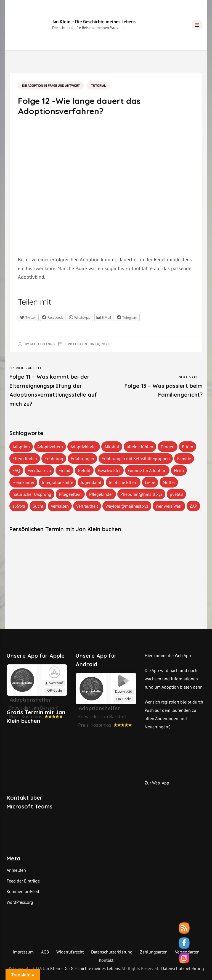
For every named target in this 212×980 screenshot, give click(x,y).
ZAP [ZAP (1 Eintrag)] (193, 506)
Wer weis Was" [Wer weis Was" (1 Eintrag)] (169, 506)
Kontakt (106, 960)
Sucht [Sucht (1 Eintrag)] (38, 506)
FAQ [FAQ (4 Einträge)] (16, 470)
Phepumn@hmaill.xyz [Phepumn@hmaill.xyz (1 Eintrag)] (141, 494)
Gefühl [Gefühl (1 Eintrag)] (84, 470)
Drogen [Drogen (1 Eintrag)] (168, 447)
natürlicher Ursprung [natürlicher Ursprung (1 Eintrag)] (32, 494)
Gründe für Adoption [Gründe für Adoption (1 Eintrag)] (147, 470)
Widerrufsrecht (70, 952)
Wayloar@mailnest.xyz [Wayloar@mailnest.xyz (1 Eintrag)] (127, 506)
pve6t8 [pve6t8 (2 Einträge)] (176, 494)
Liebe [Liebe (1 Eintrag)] (150, 482)
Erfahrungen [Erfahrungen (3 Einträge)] (82, 459)
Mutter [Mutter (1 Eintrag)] (169, 482)
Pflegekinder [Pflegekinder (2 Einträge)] (101, 494)
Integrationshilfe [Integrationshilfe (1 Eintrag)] (57, 482)
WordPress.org (20, 902)
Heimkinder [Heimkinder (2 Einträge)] (23, 482)
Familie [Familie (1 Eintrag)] (184, 459)
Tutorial (98, 85)
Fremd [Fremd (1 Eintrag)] (64, 470)
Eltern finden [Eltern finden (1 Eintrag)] (25, 459)
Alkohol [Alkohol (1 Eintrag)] (112, 447)
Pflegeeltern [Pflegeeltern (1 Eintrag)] (70, 494)
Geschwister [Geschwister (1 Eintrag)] (109, 470)
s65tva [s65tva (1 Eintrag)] (19, 506)
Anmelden (16, 870)
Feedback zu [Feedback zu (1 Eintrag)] (39, 470)
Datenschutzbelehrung (183, 968)
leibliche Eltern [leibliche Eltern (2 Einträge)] (123, 482)
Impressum (23, 952)
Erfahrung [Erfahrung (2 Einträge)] (54, 459)
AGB (45, 952)
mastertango (43, 344)
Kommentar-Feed (23, 891)
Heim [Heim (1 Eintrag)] (179, 470)
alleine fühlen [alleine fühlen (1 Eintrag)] (140, 447)
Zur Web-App (157, 783)
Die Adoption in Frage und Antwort (51, 85)
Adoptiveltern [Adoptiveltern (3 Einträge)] (50, 447)
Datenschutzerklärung (112, 952)
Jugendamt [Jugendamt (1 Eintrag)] (91, 482)
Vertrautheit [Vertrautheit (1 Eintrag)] (87, 506)
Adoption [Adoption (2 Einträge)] (21, 447)
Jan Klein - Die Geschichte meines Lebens (82, 968)
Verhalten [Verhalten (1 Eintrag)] (60, 506)
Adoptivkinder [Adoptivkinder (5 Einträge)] (84, 447)
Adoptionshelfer (99, 708)
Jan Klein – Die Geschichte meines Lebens (94, 22)
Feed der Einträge (23, 881)
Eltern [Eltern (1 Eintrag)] (188, 447)
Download (55, 683)
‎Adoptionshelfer (30, 700)
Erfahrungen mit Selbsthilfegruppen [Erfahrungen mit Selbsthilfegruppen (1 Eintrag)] (136, 459)
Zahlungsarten (154, 952)
